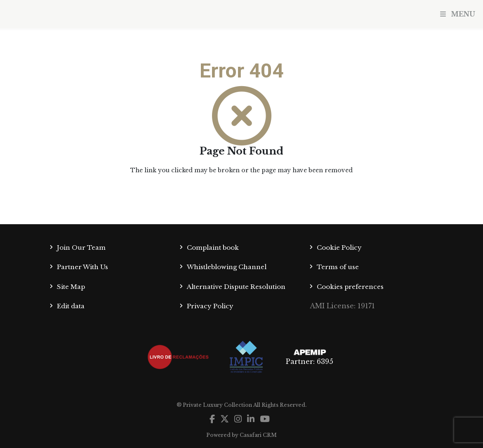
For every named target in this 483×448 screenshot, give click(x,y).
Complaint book (213, 247)
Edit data (71, 306)
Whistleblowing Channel (227, 267)
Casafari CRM (258, 435)
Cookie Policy (339, 247)
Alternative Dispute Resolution (236, 287)
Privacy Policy (210, 306)
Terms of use (338, 267)
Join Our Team (81, 247)
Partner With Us (82, 267)
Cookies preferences (350, 287)
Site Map (71, 287)
